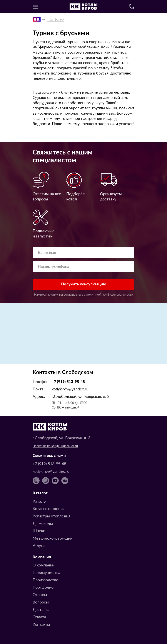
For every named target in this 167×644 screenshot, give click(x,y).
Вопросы (41, 602)
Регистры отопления (51, 516)
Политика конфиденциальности (55, 446)
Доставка (41, 609)
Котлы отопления (49, 508)
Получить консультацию (84, 284)
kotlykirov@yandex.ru (70, 389)
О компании (43, 565)
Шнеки (39, 531)
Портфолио (43, 587)
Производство (45, 580)
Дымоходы (43, 523)
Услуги (39, 545)
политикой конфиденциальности (110, 294)
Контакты (41, 624)
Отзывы (40, 594)
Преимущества (46, 572)
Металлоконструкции (53, 538)
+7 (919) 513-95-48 (68, 381)
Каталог (40, 501)
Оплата (39, 617)
